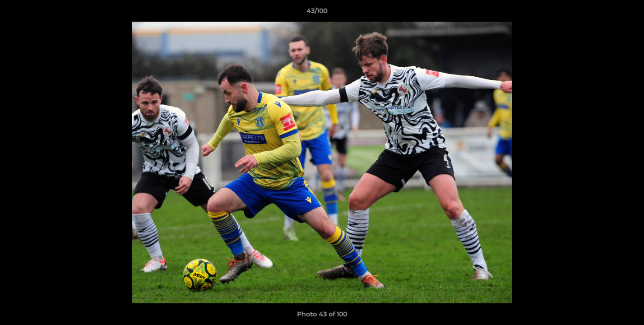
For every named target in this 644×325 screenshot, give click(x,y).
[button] (606, 13)
